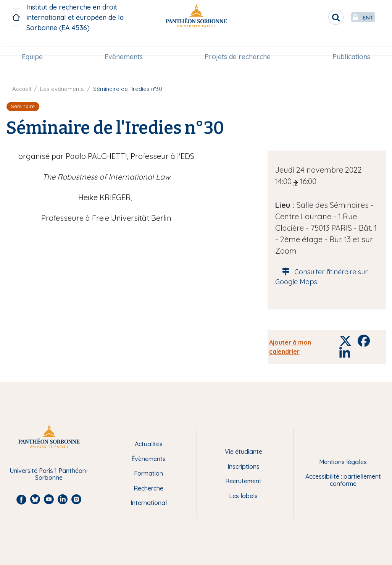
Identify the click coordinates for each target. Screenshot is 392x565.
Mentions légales (343, 462)
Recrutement (243, 481)
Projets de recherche (236, 45)
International (149, 503)
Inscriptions (244, 466)
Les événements (62, 89)
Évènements (148, 459)
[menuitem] (35, 45)
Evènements (125, 45)
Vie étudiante (244, 452)
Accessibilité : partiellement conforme (343, 480)
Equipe (35, 45)
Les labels (243, 496)
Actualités (149, 444)
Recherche (148, 488)
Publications (348, 45)
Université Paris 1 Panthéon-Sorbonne (49, 474)
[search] (318, 17)
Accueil (22, 89)
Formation (148, 473)
